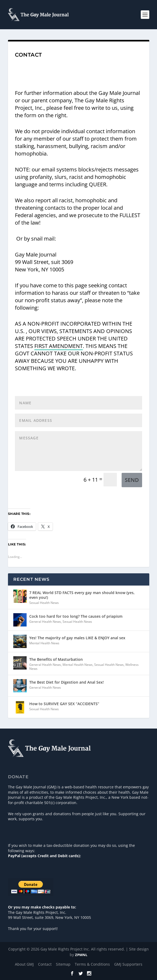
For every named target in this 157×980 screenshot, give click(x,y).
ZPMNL (81, 955)
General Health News (45, 622)
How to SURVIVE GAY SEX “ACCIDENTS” (64, 704)
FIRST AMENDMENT (59, 346)
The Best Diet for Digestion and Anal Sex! (67, 682)
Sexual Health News (44, 603)
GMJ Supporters (128, 964)
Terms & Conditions (92, 964)
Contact (45, 964)
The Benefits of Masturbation (56, 659)
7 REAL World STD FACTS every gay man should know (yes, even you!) (82, 595)
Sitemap (63, 964)
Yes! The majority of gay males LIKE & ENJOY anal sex (77, 638)
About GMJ (24, 964)
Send (132, 480)
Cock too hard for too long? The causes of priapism (76, 616)
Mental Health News (44, 643)
